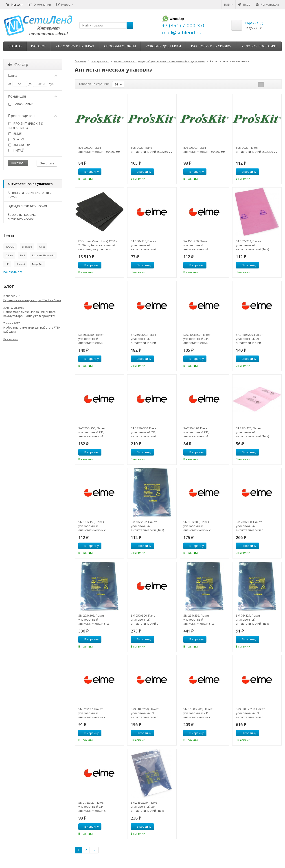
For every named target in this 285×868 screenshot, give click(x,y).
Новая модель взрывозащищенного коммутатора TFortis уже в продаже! (30, 314)
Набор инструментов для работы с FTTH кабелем (32, 329)
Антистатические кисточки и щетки (30, 195)
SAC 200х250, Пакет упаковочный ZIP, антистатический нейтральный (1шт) (92, 432)
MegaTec (38, 264)
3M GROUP (19, 145)
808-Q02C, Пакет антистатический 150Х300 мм (204, 150)
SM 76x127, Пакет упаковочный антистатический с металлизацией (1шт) (94, 713)
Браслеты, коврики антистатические (22, 217)
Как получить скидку (211, 46)
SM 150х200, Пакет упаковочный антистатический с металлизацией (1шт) (199, 526)
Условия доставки (163, 46)
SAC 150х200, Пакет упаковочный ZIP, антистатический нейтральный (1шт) (250, 339)
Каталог (39, 46)
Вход (244, 4)
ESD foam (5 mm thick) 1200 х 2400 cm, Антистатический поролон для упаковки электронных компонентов (98, 245)
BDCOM (10, 247)
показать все (13, 272)
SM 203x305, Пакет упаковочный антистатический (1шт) (95, 619)
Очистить (47, 163)
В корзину (89, 172)
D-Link (9, 255)
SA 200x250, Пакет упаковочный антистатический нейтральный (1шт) (92, 339)
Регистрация (267, 4)
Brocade (27, 247)
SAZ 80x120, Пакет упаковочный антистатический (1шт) (252, 432)
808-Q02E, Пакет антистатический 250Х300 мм (257, 150)
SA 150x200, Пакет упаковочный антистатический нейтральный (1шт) (197, 245)
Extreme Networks (43, 255)
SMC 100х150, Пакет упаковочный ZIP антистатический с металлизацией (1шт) (146, 713)
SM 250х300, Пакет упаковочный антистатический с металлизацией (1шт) (146, 619)
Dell (23, 255)
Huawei (20, 264)
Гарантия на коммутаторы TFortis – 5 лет (32, 300)
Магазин (15, 4)
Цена (33, 75)
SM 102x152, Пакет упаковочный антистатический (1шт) (147, 526)
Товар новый (21, 104)
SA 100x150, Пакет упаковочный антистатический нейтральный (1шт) (145, 245)
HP (7, 264)
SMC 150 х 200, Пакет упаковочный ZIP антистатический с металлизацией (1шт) (199, 713)
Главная (15, 46)
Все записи (11, 339)
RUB (228, 4)
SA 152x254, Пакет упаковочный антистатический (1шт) (252, 245)
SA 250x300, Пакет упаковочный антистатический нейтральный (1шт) (145, 339)
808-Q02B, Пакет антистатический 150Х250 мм (152, 150)
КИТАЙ (16, 150)
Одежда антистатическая (27, 206)
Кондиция (33, 96)
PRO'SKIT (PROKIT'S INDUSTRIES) (26, 126)
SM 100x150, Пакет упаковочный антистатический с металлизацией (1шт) (94, 526)
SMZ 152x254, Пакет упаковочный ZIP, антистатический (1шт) (147, 807)
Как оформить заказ (75, 46)
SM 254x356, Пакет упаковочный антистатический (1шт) (200, 619)
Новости (65, 4)
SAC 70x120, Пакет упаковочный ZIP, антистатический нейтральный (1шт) (197, 432)
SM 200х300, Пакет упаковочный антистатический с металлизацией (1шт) (251, 526)
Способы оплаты (120, 46)
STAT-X (16, 139)
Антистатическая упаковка (30, 184)
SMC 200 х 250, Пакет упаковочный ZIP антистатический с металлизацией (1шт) (251, 713)
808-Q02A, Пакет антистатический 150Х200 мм (99, 150)
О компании (40, 4)
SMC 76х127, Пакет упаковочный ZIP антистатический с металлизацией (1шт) (94, 807)
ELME (15, 134)
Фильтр (18, 64)
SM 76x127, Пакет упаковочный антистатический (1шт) (252, 619)
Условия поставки (259, 46)
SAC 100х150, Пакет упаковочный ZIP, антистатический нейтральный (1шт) (197, 339)
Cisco (42, 247)
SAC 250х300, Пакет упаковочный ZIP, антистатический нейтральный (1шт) (145, 432)
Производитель (33, 116)
